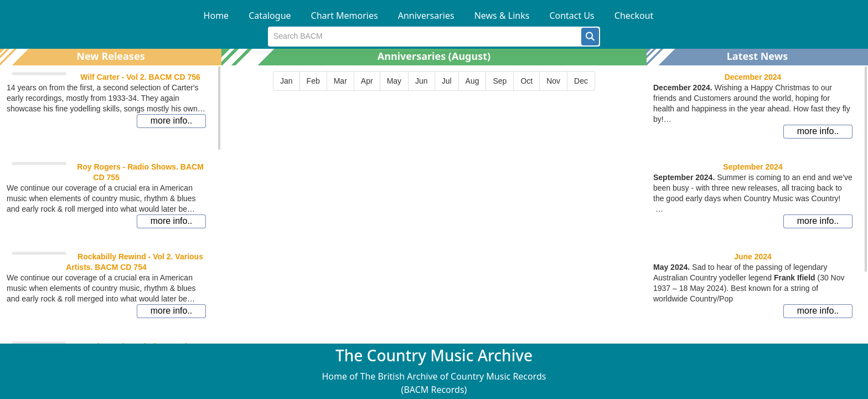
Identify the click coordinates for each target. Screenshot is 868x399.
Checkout (634, 16)
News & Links (502, 16)
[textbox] (425, 37)
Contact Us (572, 16)
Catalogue (270, 16)
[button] (590, 37)
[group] (434, 81)
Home (216, 16)
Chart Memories (345, 16)
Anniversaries (426, 16)
